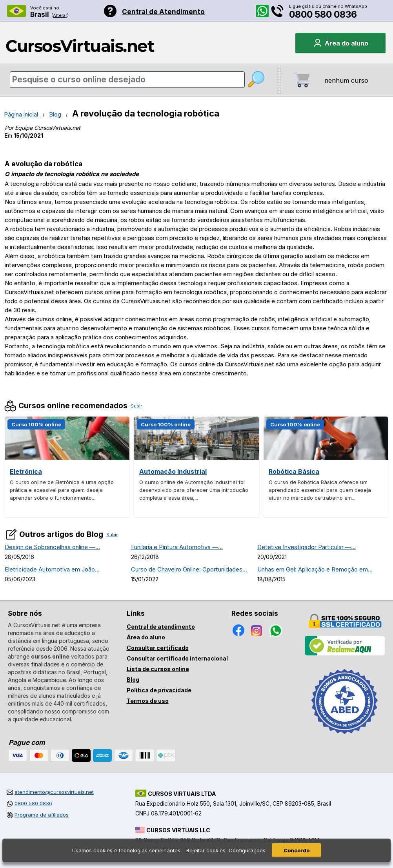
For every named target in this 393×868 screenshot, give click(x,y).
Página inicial (21, 114)
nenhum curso (346, 80)
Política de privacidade (159, 690)
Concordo (297, 850)
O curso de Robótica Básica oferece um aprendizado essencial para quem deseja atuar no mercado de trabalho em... (320, 490)
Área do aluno (146, 637)
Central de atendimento (161, 627)
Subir (136, 406)
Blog (55, 114)
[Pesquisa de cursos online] (127, 80)
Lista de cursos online (158, 669)
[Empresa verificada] (345, 654)
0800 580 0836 (323, 15)
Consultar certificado (158, 648)
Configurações (247, 850)
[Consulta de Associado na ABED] (345, 737)
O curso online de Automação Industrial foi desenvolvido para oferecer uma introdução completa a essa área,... (194, 490)
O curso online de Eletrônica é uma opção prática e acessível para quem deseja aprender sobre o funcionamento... (62, 490)
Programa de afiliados (42, 815)
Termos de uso (148, 701)
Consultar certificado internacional (177, 658)
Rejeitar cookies (206, 850)
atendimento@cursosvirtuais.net (54, 792)
